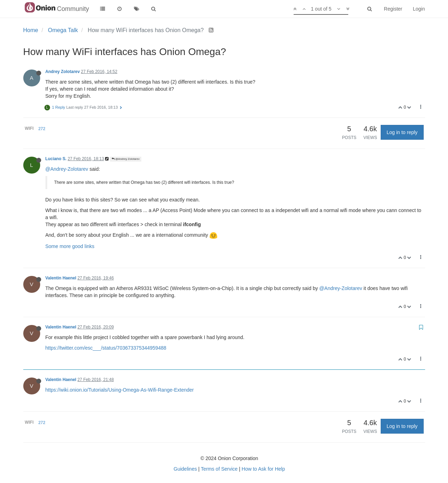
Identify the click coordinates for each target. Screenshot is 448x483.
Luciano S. (56, 159)
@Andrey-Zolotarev (67, 169)
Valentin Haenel (61, 278)
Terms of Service (219, 469)
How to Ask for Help (263, 469)
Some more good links (70, 246)
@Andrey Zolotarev (126, 159)
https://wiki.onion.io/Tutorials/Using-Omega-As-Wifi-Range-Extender (120, 390)
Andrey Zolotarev (63, 72)
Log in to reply (402, 132)
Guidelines (185, 469)
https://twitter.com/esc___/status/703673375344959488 (106, 348)
